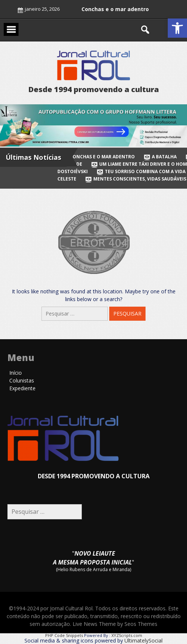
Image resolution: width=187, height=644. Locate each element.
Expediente (22, 388)
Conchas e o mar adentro (115, 9)
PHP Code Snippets (64, 635)
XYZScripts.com (127, 635)
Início (16, 373)
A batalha (161, 157)
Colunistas (22, 380)
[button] (177, 28)
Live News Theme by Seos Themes (115, 624)
